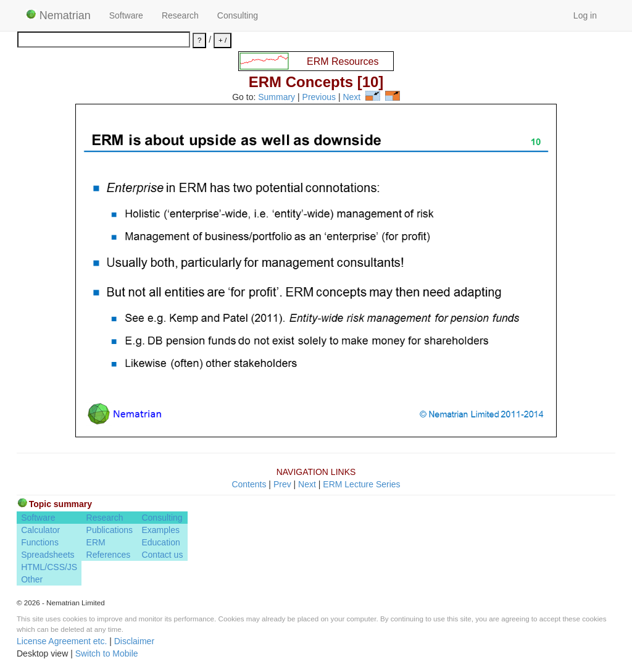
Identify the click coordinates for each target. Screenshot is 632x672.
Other (32, 579)
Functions (40, 542)
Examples (160, 530)
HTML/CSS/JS (49, 567)
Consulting (238, 15)
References (109, 555)
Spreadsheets (48, 555)
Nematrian (58, 15)
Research (180, 15)
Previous (319, 98)
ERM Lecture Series (361, 484)
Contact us (162, 555)
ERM (96, 542)
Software (126, 15)
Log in (585, 15)
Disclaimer (134, 641)
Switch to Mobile (107, 653)
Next (351, 98)
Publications (110, 530)
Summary (276, 98)
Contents (249, 484)
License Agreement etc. (62, 641)
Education (160, 542)
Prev (282, 484)
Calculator (40, 530)
